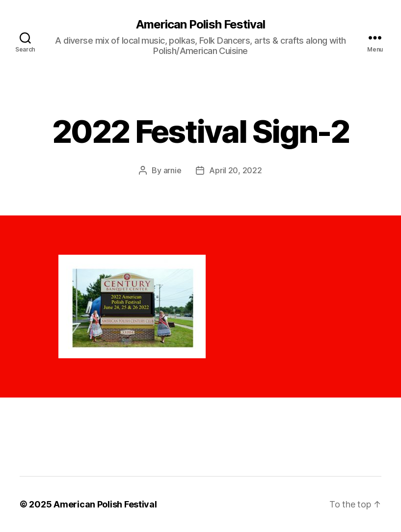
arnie (173, 170)
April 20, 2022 (235, 170)
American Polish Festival (200, 25)
